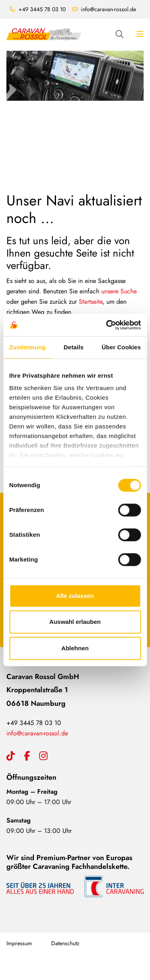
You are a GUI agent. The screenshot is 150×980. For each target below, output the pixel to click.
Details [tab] (74, 347)
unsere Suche (119, 291)
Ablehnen (75, 648)
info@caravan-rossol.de (108, 9)
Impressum (19, 943)
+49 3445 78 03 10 (42, 9)
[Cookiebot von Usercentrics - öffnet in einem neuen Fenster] (107, 325)
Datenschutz (65, 943)
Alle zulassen (75, 596)
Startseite (91, 302)
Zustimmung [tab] (27, 347)
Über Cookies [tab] (121, 347)
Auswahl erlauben (75, 622)
